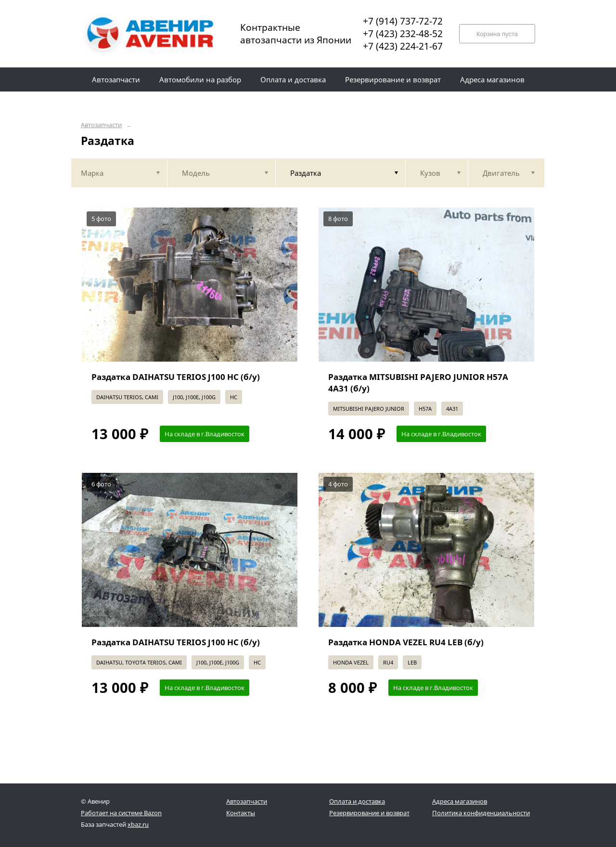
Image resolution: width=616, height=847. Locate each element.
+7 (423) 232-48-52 (403, 34)
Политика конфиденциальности (481, 813)
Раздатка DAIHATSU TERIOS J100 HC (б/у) (176, 377)
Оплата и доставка (357, 801)
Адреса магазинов (460, 801)
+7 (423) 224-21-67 (403, 46)
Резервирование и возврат (369, 813)
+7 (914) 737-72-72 (403, 21)
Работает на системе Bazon (121, 813)
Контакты (241, 813)
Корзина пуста (497, 34)
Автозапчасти (101, 125)
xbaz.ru (138, 824)
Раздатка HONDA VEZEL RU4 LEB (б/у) (406, 642)
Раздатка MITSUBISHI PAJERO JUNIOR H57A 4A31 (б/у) (418, 383)
